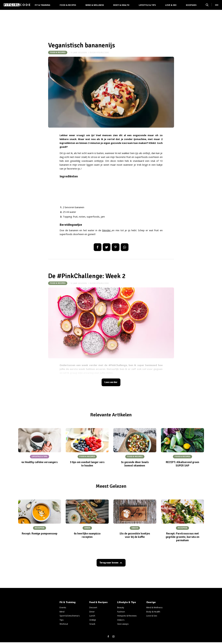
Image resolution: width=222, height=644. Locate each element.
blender (107, 230)
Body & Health (121, 5)
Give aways (123, 624)
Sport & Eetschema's (70, 616)
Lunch (92, 616)
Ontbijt (93, 620)
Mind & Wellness (95, 5)
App (125, 247)
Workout (64, 624)
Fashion (121, 612)
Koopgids (191, 5)
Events (63, 607)
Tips (62, 620)
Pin (116, 247)
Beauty (121, 607)
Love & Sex (171, 5)
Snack (92, 624)
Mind (62, 612)
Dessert (93, 607)
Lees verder (111, 383)
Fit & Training (43, 5)
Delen (98, 247)
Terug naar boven (109, 564)
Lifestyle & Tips (147, 5)
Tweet (107, 247)
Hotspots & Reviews (127, 616)
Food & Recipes (68, 5)
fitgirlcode (103, 53)
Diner (92, 612)
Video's (121, 620)
